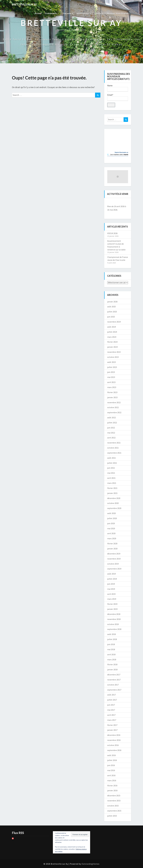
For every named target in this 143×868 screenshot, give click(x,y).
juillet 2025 (112, 312)
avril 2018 (111, 654)
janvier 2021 (112, 493)
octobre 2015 (113, 806)
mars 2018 (112, 660)
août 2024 (111, 327)
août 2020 (111, 513)
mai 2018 (111, 649)
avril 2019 (111, 594)
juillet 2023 (112, 367)
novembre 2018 (114, 619)
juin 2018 (111, 644)
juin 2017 (111, 705)
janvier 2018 (112, 670)
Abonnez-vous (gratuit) (118, 13)
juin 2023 (111, 372)
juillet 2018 (112, 639)
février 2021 (112, 488)
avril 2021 (111, 478)
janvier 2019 (112, 609)
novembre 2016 (114, 740)
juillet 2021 (112, 463)
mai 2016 (111, 770)
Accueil (38, 13)
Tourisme (68, 13)
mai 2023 (111, 377)
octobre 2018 (113, 624)
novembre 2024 (114, 322)
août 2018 (111, 634)
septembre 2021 (114, 453)
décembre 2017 (114, 675)
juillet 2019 (112, 579)
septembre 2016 (114, 750)
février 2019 (112, 604)
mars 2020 (112, 538)
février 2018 (112, 664)
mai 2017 (111, 710)
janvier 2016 (112, 790)
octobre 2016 (113, 745)
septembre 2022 (114, 412)
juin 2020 (111, 523)
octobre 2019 (113, 564)
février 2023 (112, 392)
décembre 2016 (114, 735)
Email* (118, 97)
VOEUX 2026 (112, 233)
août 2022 (111, 417)
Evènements (52, 13)
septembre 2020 (114, 508)
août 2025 (111, 307)
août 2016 (111, 755)
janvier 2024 (112, 347)
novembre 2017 (114, 680)
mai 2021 (111, 473)
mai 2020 (111, 528)
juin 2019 (111, 584)
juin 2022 (111, 428)
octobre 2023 (113, 357)
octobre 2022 (113, 407)
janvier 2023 (112, 397)
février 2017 (112, 725)
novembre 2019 (114, 559)
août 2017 (111, 695)
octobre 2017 (113, 685)
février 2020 (112, 543)
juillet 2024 (112, 332)
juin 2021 (111, 468)
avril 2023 (111, 382)
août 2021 (111, 458)
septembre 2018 (114, 629)
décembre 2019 (114, 554)
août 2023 (111, 362)
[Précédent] (109, 202)
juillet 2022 (112, 423)
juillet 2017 (112, 700)
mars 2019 (112, 599)
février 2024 (112, 342)
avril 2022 (111, 438)
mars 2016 (112, 780)
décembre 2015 (114, 796)
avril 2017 (111, 715)
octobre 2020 (113, 503)
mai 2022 (111, 433)
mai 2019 (111, 589)
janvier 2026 (112, 302)
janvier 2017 (112, 730)
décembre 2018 (114, 614)
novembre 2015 (114, 801)
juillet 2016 (112, 760)
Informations (84, 13)
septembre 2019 (114, 569)
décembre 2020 (114, 498)
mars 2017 (112, 720)
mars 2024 (112, 337)
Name (118, 88)
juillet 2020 (112, 518)
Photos (99, 13)
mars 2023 (112, 387)
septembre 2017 (114, 690)
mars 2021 (112, 483)
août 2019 (111, 574)
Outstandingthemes (91, 864)
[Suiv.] (126, 202)
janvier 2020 (112, 549)
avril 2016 (111, 775)
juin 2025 (111, 317)
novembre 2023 (114, 352)
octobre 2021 (113, 448)
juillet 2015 (112, 816)
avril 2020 (111, 533)
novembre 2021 (114, 443)
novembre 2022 (114, 402)
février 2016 (112, 786)
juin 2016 (111, 765)
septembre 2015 (114, 811)
